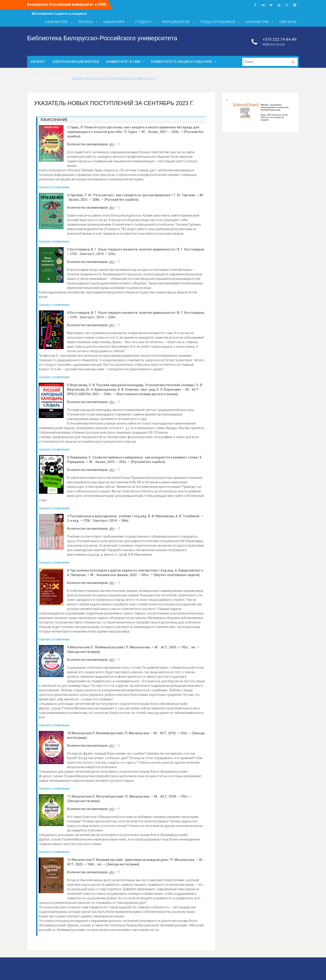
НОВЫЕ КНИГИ (114, 22)
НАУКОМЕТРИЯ (257, 22)
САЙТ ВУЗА (288, 22)
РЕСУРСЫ (86, 22)
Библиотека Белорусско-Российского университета (102, 38)
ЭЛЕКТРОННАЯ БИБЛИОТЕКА (76, 62)
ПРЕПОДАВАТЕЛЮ (176, 22)
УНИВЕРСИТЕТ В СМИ (123, 62)
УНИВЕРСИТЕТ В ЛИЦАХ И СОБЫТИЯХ (181, 62)
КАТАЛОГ (38, 62)
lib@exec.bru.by (274, 45)
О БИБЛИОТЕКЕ (56, 22)
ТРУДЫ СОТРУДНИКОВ (218, 22)
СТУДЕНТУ (143, 22)
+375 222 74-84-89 (280, 39)
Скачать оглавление (54, 187)
